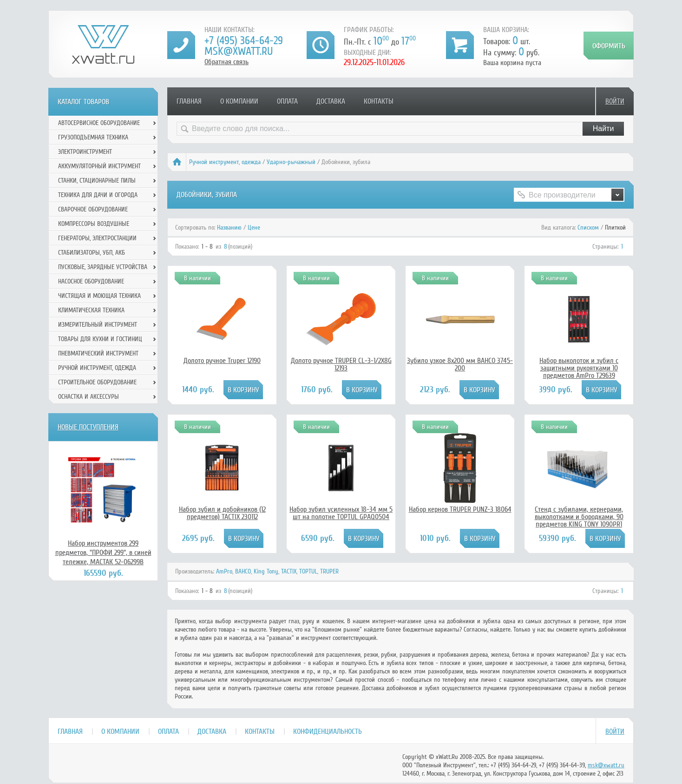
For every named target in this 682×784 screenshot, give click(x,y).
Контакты (379, 101)
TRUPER (329, 571)
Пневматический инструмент (98, 353)
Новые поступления (88, 427)
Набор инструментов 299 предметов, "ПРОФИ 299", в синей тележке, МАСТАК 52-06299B (103, 553)
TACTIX (289, 571)
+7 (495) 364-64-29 (244, 41)
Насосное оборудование (91, 281)
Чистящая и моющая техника (99, 296)
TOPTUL (308, 571)
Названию (229, 227)
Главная (189, 101)
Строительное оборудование (97, 382)
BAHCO (243, 571)
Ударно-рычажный (291, 162)
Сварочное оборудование (93, 209)
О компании (239, 101)
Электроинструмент (85, 152)
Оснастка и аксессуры (89, 397)
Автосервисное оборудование (99, 123)
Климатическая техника (91, 310)
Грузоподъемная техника (93, 137)
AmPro (224, 571)
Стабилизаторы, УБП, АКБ (92, 253)
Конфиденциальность (328, 731)
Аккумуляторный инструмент (99, 166)
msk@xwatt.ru (239, 51)
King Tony (266, 571)
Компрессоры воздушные (94, 224)
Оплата (287, 101)
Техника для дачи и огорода (98, 195)
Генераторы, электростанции (97, 238)
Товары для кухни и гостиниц (100, 339)
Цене (254, 227)
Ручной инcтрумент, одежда (225, 162)
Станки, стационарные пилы (97, 181)
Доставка (331, 101)
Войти (615, 101)
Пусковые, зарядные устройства (103, 267)
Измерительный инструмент (98, 325)
